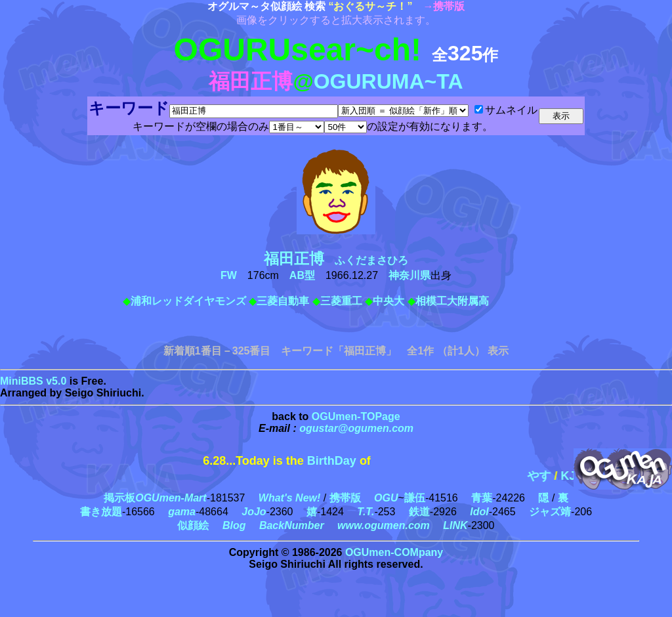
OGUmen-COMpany (394, 552)
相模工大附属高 (452, 301)
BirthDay (332, 461)
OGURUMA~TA (388, 81)
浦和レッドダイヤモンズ (188, 301)
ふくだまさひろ (341, 260)
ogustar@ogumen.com (356, 428)
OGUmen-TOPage (356, 416)
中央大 (388, 301)
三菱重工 (341, 301)
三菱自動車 (283, 301)
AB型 (302, 275)
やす (551, 476)
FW (229, 275)
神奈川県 (409, 275)
